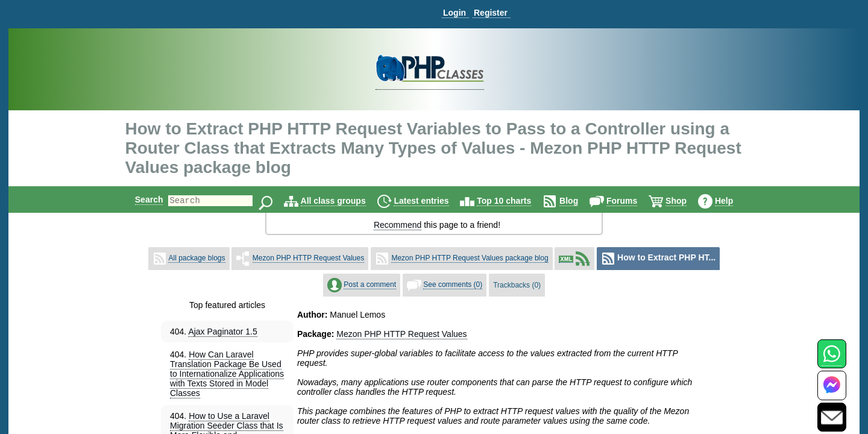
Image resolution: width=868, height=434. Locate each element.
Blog (579, 201)
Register (491, 13)
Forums (632, 201)
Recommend (398, 225)
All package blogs (197, 258)
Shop (686, 201)
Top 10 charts (514, 201)
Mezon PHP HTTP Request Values (308, 258)
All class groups (344, 201)
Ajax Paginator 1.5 (222, 332)
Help (734, 201)
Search (139, 200)
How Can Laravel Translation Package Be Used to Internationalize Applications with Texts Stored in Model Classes (227, 374)
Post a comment (370, 285)
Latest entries (431, 201)
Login (454, 13)
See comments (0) (453, 285)
